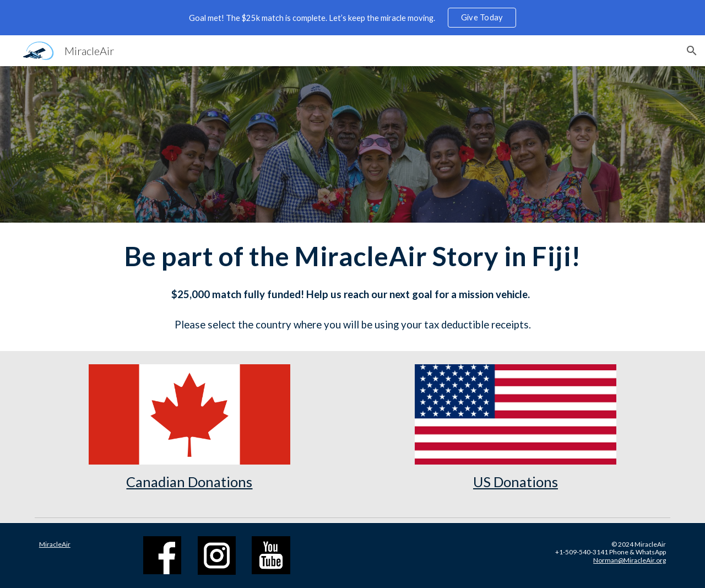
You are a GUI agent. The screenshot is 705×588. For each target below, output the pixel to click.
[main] (352, 287)
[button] (692, 51)
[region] (352, 18)
